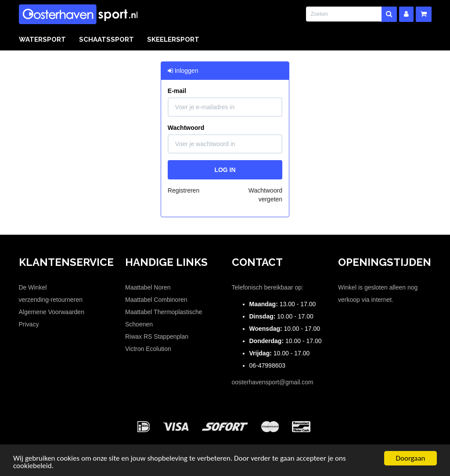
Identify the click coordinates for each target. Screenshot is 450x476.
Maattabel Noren (148, 287)
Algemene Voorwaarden (52, 312)
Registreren (184, 190)
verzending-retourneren (51, 300)
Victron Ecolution (148, 349)
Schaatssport (106, 39)
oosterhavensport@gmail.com (273, 382)
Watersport (42, 39)
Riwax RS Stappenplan (157, 336)
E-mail (177, 91)
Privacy (29, 324)
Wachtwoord (186, 128)
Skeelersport (173, 39)
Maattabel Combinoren (156, 300)
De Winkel (33, 287)
